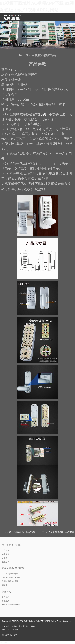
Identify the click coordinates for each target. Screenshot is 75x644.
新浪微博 (14, 635)
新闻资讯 (6, 592)
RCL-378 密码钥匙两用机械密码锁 (22, 532)
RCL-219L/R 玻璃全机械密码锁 (61, 532)
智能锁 (5, 585)
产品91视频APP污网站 (13, 568)
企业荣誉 (6, 554)
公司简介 (6, 550)
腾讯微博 (6, 635)
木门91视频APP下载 (10, 574)
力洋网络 (14, 630)
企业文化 (6, 558)
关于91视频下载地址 (12, 545)
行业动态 (6, 601)
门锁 (42, 114)
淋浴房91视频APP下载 (11, 578)
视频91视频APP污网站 (11, 604)
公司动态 (6, 597)
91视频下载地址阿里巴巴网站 (23, 626)
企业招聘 (6, 562)
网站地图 (4, 643)
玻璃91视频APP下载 (10, 581)
